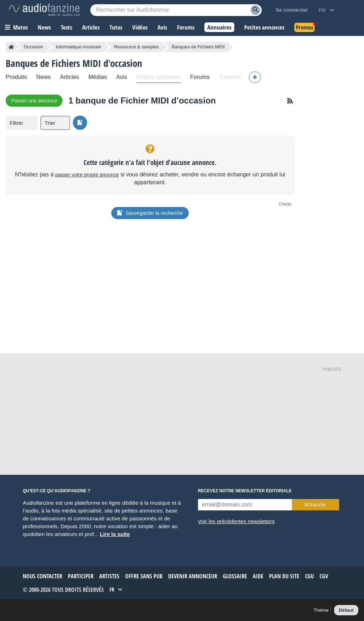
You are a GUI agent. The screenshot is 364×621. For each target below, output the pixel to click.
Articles (70, 77)
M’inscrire (315, 505)
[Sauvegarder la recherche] (80, 123)
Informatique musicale (78, 47)
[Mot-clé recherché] (176, 10)
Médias (98, 77)
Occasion (33, 47)
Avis (122, 77)
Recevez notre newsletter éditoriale (245, 491)
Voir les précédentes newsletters (236, 521)
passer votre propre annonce (87, 175)
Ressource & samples (136, 47)
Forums (200, 77)
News (44, 77)
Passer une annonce (34, 101)
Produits (16, 77)
